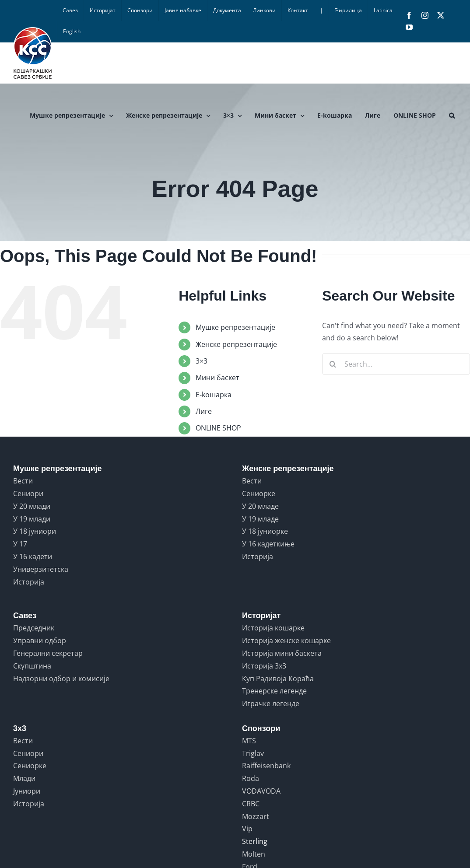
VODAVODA (261, 791)
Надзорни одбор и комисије (61, 679)
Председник (34, 628)
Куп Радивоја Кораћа (278, 679)
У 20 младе (260, 506)
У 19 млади (32, 519)
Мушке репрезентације (235, 327)
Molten (254, 854)
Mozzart (256, 816)
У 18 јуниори (35, 531)
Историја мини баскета (282, 653)
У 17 (20, 544)
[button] (452, 115)
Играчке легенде (271, 703)
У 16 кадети (33, 556)
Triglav (253, 753)
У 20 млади (32, 506)
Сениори (28, 493)
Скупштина (32, 666)
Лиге (204, 411)
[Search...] (396, 364)
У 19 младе (260, 519)
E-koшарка (214, 395)
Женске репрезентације (236, 344)
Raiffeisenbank (266, 766)
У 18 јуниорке (265, 531)
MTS (249, 741)
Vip (247, 829)
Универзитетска (41, 569)
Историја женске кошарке (286, 640)
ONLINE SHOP (218, 428)
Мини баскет (217, 378)
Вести (23, 481)
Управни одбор (40, 640)
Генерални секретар (48, 653)
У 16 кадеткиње (268, 544)
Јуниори (27, 791)
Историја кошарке (273, 628)
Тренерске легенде (274, 691)
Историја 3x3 (264, 666)
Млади (24, 778)
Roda (251, 778)
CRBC (251, 804)
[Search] (333, 364)
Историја (29, 582)
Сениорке (259, 493)
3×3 (202, 361)
